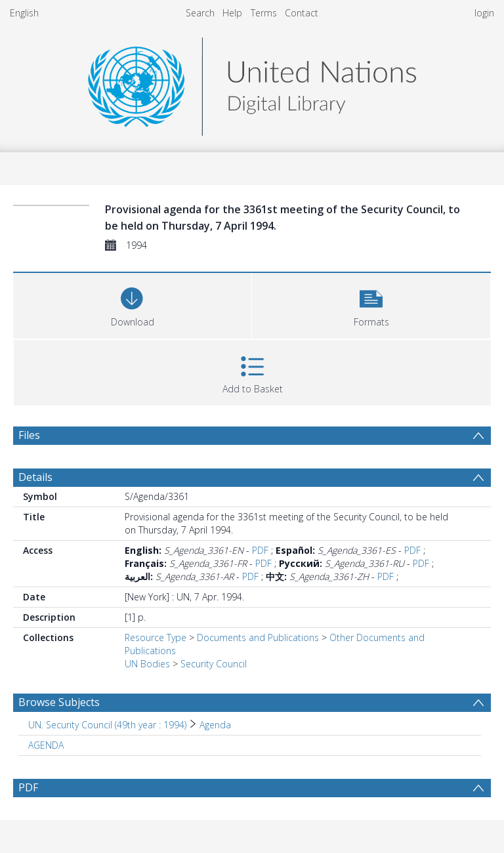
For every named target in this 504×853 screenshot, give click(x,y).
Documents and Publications (258, 637)
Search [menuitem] (200, 13)
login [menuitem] (484, 13)
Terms (264, 13)
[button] (371, 304)
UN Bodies (147, 664)
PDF (260, 550)
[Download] (132, 304)
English (24, 13)
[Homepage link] (252, 83)
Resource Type (156, 637)
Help (232, 13)
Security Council (214, 664)
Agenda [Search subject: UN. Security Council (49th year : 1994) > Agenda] (215, 725)
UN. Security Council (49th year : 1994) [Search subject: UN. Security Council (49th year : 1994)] (107, 725)
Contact (302, 13)
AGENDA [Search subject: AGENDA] (46, 745)
